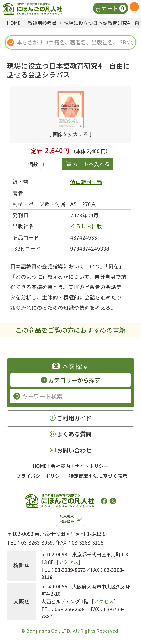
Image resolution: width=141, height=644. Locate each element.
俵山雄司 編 (86, 181)
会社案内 (61, 466)
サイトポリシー (91, 466)
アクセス (68, 562)
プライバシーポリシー (40, 476)
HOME (40, 466)
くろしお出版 (86, 226)
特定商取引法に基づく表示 (98, 476)
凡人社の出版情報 (67, 519)
